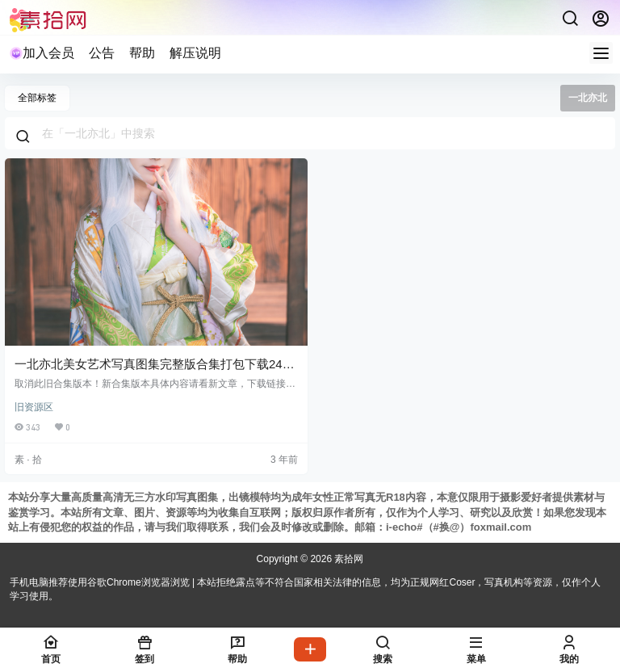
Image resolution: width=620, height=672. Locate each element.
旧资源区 (34, 407)
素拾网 (348, 559)
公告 (102, 53)
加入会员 (42, 53)
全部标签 (37, 98)
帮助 (142, 53)
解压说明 (195, 53)
